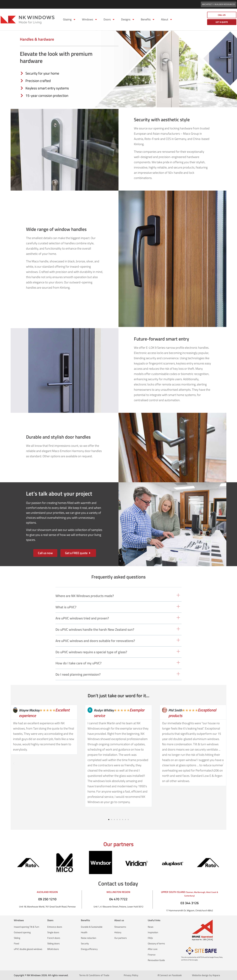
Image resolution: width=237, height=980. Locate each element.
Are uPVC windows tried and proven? (82, 618)
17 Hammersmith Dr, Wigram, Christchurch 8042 (189, 910)
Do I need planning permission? (78, 674)
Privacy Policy (131, 975)
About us (119, 920)
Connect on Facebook (170, 975)
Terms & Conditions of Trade (94, 975)
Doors (109, 19)
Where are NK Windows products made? (85, 596)
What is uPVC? (66, 607)
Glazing (69, 19)
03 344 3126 (190, 903)
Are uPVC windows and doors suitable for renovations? (95, 641)
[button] (118, 597)
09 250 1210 (47, 899)
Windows (90, 19)
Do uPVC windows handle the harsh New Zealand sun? (95, 629)
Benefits (148, 19)
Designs (128, 19)
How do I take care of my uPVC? (79, 663)
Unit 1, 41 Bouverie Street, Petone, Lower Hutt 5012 (118, 907)
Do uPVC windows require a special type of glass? (91, 652)
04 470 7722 (118, 899)
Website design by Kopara (206, 975)
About (167, 19)
